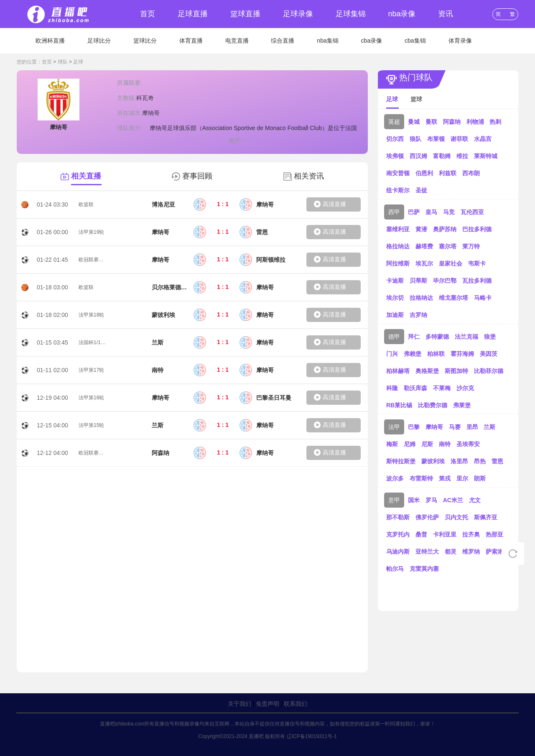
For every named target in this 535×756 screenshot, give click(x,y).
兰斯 (489, 427)
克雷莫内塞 (424, 569)
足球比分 (99, 41)
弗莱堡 (462, 405)
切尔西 (395, 139)
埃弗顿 (395, 156)
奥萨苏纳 (445, 229)
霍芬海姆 (462, 354)
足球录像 (298, 14)
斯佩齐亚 (486, 517)
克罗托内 (398, 534)
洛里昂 (459, 461)
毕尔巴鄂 (445, 281)
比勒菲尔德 (489, 371)
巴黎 (414, 427)
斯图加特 (456, 371)
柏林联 (436, 354)
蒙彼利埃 (433, 461)
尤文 (475, 500)
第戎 (445, 478)
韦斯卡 (477, 263)
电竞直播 (237, 41)
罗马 (431, 500)
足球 (78, 62)
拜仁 (414, 337)
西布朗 (471, 173)
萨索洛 (494, 552)
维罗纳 (471, 552)
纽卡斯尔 (398, 190)
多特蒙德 (437, 337)
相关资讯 (309, 176)
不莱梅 (442, 388)
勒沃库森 (415, 388)
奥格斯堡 (427, 371)
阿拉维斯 (398, 263)
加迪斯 (395, 315)
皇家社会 (451, 263)
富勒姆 (442, 156)
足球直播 (193, 14)
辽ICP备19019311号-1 (312, 736)
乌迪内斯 (398, 552)
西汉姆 (418, 156)
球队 (63, 62)
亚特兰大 (427, 552)
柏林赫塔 (398, 371)
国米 (414, 500)
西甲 (394, 212)
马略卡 (483, 298)
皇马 (431, 212)
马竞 (449, 212)
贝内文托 (456, 517)
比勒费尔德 (433, 405)
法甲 (394, 427)
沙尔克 (465, 388)
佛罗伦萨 (427, 517)
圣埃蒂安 (468, 444)
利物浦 (475, 122)
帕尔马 (395, 569)
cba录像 (372, 41)
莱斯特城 (486, 156)
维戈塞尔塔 (453, 298)
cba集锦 (415, 41)
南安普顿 (398, 173)
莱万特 (471, 246)
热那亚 (494, 534)
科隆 (392, 388)
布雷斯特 (421, 478)
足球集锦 (351, 14)
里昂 (472, 427)
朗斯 (480, 478)
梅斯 (392, 444)
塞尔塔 (448, 246)
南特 (445, 444)
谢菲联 (459, 139)
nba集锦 (327, 41)
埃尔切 (395, 298)
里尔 (462, 478)
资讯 (446, 14)
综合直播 (283, 41)
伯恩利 (424, 173)
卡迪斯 (395, 281)
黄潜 (421, 229)
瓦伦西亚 (472, 212)
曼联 (431, 122)
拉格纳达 (421, 298)
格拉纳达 (398, 246)
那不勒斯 (398, 517)
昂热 (480, 461)
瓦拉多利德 (477, 281)
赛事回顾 (197, 176)
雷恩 (497, 461)
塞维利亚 (398, 229)
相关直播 (86, 176)
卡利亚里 (445, 534)
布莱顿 (436, 139)
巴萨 (414, 212)
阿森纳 (452, 122)
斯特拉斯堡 (401, 461)
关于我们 (239, 704)
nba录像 (402, 14)
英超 (394, 122)
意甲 (394, 500)
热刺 (495, 122)
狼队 (415, 139)
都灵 (451, 552)
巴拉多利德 (477, 229)
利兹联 (448, 173)
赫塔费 (424, 246)
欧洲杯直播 (50, 41)
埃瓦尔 (424, 263)
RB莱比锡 (399, 405)
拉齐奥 (471, 534)
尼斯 (427, 444)
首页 (148, 14)
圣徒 (421, 190)
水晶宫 (483, 139)
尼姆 (410, 444)
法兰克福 (466, 337)
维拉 (462, 156)
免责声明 (267, 704)
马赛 (455, 427)
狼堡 (490, 337)
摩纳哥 (434, 427)
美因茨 (489, 354)
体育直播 (191, 41)
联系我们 (296, 704)
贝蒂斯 (418, 281)
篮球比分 (145, 41)
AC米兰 (453, 500)
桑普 (421, 534)
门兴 (392, 354)
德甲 (394, 337)
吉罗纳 (418, 315)
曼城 (414, 122)
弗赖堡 (413, 354)
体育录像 (460, 41)
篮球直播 (245, 14)
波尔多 (395, 478)
